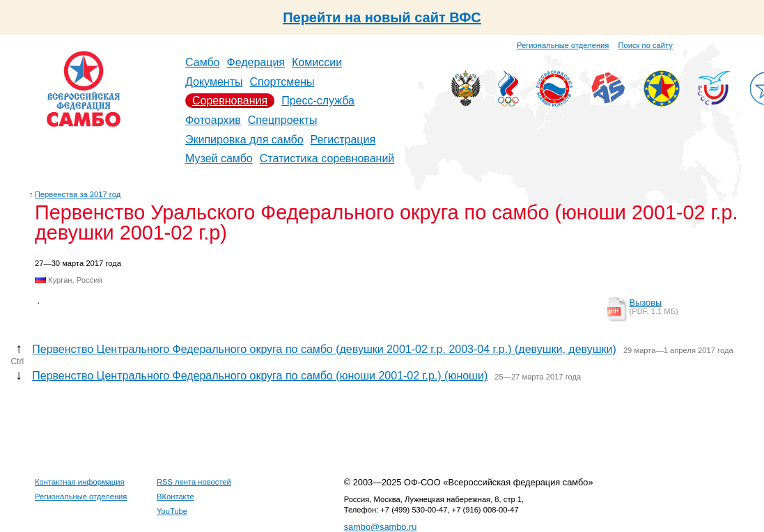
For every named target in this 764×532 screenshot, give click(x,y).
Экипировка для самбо (244, 140)
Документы (214, 82)
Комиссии (317, 62)
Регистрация (343, 140)
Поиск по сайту (646, 45)
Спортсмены (282, 82)
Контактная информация (80, 482)
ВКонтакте (176, 496)
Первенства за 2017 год (78, 194)
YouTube (172, 511)
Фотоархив (213, 120)
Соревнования (230, 101)
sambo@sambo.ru (381, 527)
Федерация (256, 62)
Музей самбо (219, 158)
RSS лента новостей (194, 482)
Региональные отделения (563, 45)
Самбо (203, 62)
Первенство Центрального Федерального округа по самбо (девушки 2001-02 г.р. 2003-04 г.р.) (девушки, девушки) (324, 349)
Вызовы (646, 303)
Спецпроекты (283, 120)
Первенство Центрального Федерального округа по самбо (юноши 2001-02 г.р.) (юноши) (260, 376)
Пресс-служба (318, 101)
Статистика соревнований (327, 158)
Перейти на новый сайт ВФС (382, 17)
